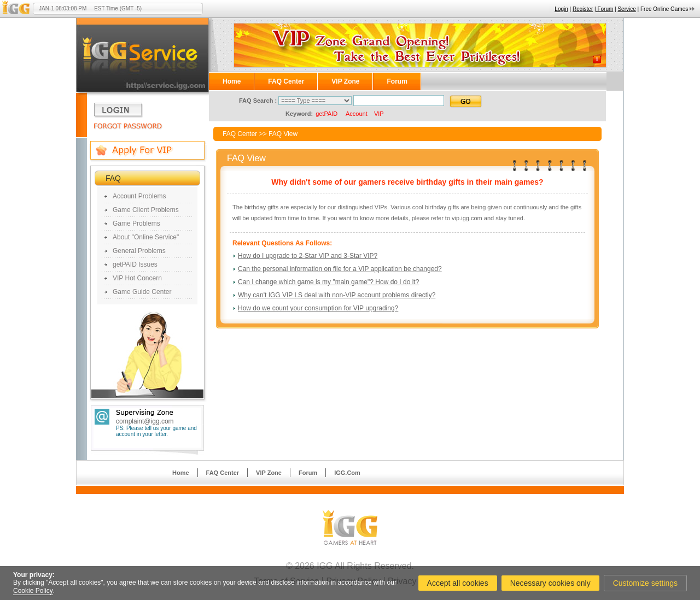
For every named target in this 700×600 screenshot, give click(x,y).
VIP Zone (345, 81)
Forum (397, 81)
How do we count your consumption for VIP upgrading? (318, 308)
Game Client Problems (146, 210)
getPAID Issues (135, 264)
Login (561, 9)
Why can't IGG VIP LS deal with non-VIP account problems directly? (337, 295)
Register (583, 9)
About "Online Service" (146, 237)
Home (232, 81)
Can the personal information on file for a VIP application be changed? (340, 269)
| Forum (604, 9)
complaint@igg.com (145, 421)
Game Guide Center (142, 292)
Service (626, 9)
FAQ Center (286, 81)
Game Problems (136, 223)
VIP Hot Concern (137, 278)
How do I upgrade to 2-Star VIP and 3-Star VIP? (308, 256)
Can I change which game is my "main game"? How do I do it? (328, 282)
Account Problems (139, 196)
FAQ (113, 178)
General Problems (139, 251)
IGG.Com (347, 473)
